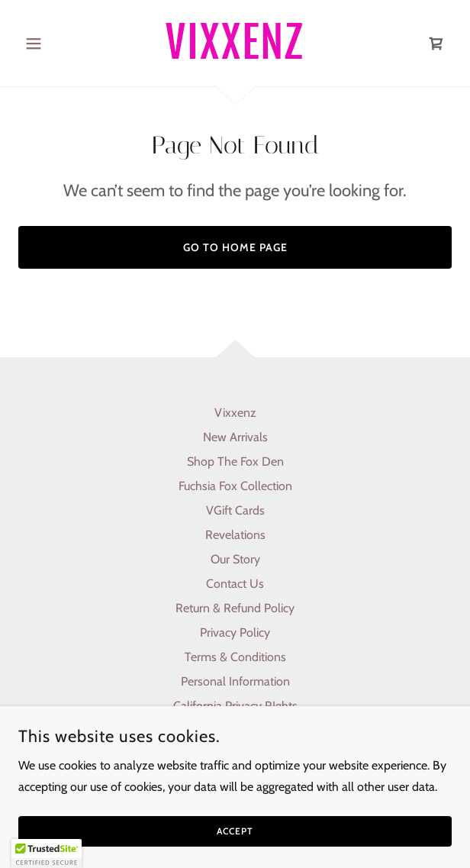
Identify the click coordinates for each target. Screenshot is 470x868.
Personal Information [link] (235, 681)
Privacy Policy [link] (235, 632)
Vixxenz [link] (235, 413)
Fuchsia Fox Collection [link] (235, 486)
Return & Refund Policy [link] (235, 608)
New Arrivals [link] (235, 437)
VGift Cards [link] (235, 510)
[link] (235, 43)
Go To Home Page (235, 247)
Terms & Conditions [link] (235, 657)
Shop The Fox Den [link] (235, 461)
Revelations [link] (235, 535)
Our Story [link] (235, 559)
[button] (51, 44)
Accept (235, 832)
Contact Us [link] (235, 584)
